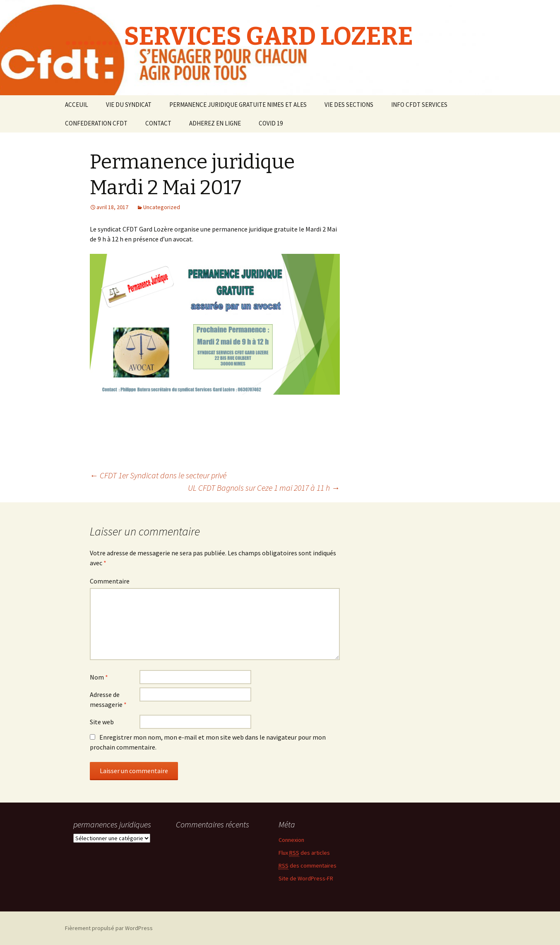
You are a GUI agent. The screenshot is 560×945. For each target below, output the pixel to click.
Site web (102, 722)
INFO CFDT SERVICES (419, 105)
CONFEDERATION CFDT (96, 123)
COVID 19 (271, 123)
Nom (99, 677)
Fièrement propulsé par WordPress (109, 928)
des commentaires (308, 866)
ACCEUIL (77, 105)
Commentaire (110, 581)
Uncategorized (162, 207)
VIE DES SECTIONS (349, 105)
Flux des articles (304, 853)
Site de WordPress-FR (306, 878)
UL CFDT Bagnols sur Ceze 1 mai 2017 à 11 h (264, 488)
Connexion (291, 840)
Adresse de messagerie (108, 699)
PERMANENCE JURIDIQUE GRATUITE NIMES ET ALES (238, 105)
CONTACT (158, 123)
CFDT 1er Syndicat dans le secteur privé (158, 475)
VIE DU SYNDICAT (129, 105)
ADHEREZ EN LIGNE (215, 123)
